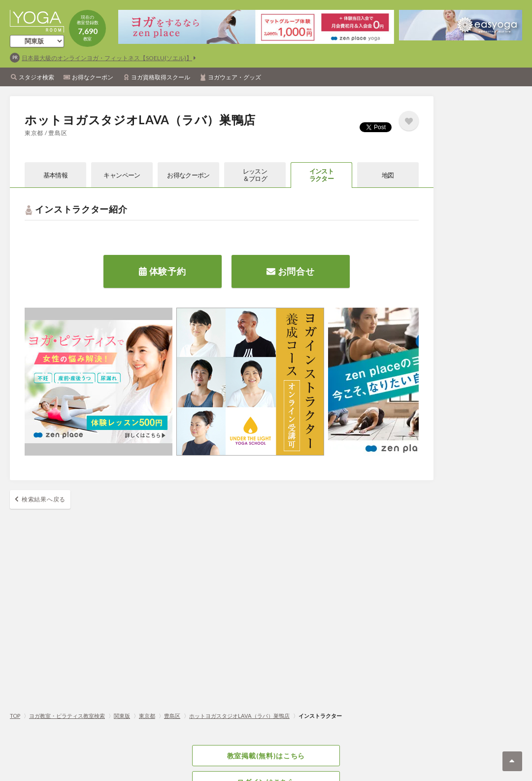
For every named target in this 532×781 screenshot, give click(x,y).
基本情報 (55, 175)
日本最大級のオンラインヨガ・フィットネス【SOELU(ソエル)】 (107, 58)
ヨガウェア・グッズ (234, 77)
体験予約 (162, 271)
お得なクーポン (93, 77)
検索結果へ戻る (44, 499)
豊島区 (172, 716)
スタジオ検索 (36, 77)
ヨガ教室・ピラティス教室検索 (67, 716)
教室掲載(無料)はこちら (266, 756)
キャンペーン (122, 175)
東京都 (147, 716)
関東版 (122, 716)
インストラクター (321, 175)
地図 (388, 175)
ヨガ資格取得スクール (161, 77)
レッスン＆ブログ (255, 175)
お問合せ (290, 271)
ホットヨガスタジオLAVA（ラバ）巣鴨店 (239, 716)
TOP (15, 716)
